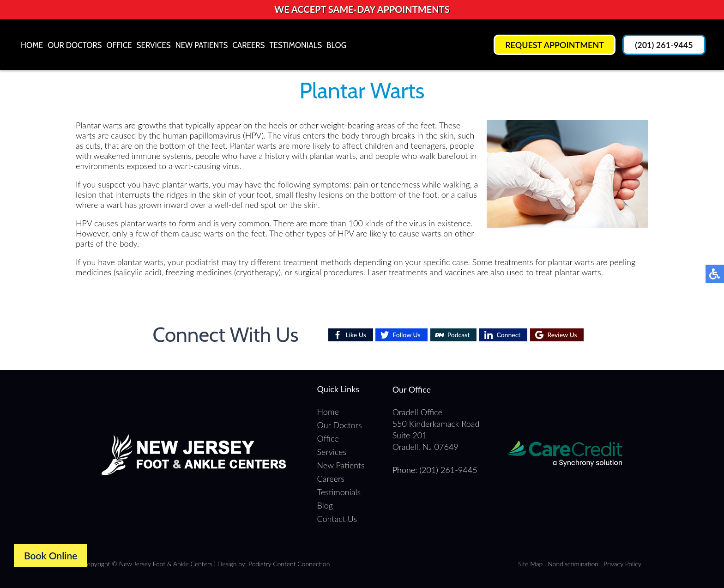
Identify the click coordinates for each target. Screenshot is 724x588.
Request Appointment (555, 45)
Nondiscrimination (573, 564)
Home (32, 45)
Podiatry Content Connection (289, 564)
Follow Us (406, 335)
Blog (336, 45)
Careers (248, 45)
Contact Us (337, 519)
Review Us (562, 335)
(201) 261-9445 (664, 45)
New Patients (202, 45)
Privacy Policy (622, 564)
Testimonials (296, 45)
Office (119, 45)
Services (154, 45)
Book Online (51, 555)
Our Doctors (75, 45)
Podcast (459, 335)
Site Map (530, 564)
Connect (508, 335)
